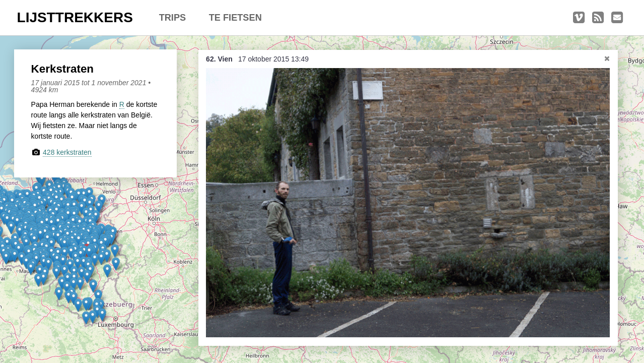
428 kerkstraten (67, 152)
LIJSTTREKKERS (75, 17)
